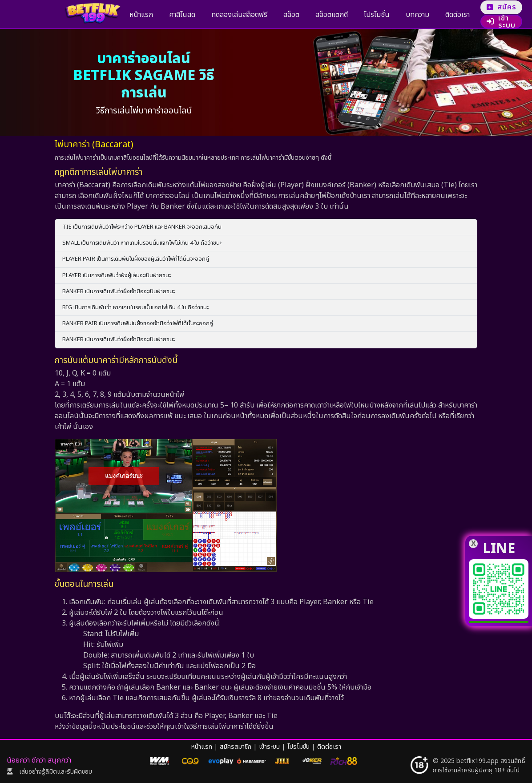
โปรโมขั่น (298, 747)
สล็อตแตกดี (300, 15)
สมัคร (462, 7)
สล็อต (266, 15)
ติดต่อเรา (404, 15)
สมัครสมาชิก (236, 747)
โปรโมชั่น (338, 15)
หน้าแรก (138, 15)
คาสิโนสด (171, 15)
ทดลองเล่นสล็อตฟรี (222, 15)
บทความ (371, 15)
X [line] (474, 544)
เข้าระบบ (458, 22)
